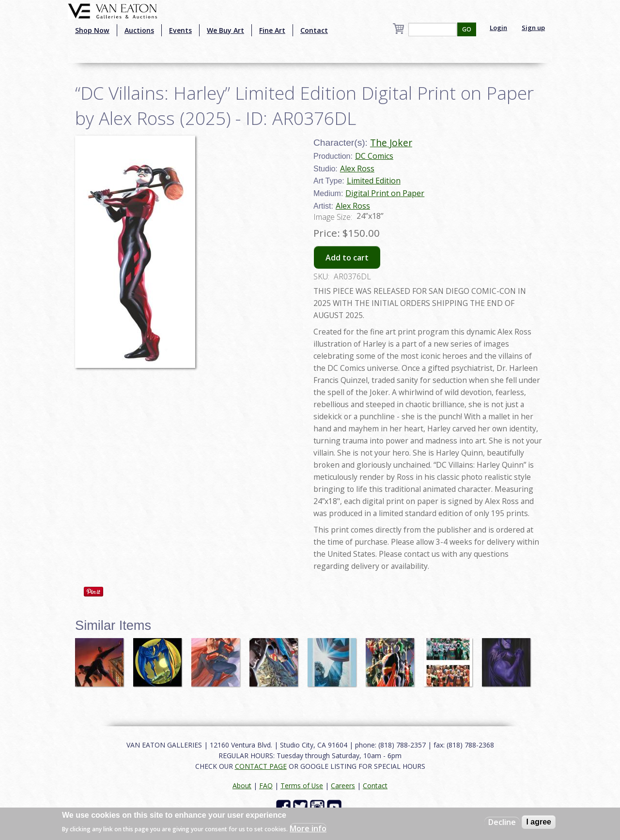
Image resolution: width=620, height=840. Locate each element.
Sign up (533, 28)
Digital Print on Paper (385, 193)
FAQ (266, 786)
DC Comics (374, 156)
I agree (539, 822)
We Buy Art (225, 30)
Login (498, 28)
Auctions (139, 30)
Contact (314, 30)
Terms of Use (302, 786)
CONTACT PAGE (261, 766)
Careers (343, 786)
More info (308, 828)
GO (467, 29)
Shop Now (92, 30)
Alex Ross (357, 168)
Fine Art (272, 30)
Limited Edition (374, 181)
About (242, 786)
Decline (502, 822)
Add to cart (347, 258)
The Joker (391, 143)
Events (180, 30)
